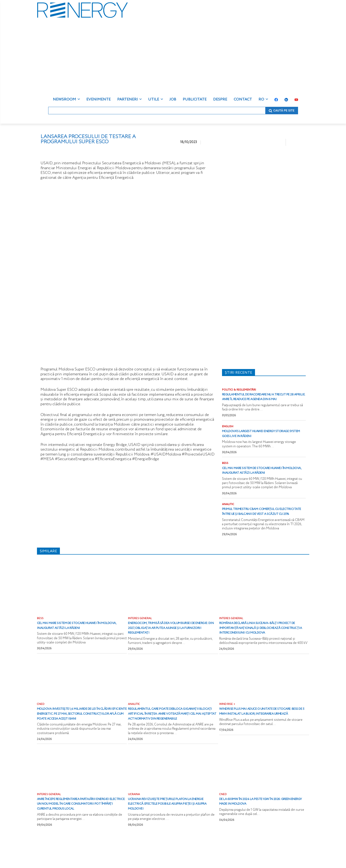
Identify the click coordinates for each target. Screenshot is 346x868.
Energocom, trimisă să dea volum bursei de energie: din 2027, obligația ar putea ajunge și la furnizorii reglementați (173, 644)
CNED (41, 725)
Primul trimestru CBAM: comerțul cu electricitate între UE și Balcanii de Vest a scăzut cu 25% (263, 525)
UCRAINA (134, 820)
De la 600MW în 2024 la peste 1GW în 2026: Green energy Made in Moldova (262, 827)
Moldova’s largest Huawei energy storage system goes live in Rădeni (260, 439)
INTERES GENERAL (140, 634)
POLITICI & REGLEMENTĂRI (240, 390)
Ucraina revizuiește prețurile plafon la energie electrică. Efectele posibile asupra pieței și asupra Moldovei (170, 830)
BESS (225, 469)
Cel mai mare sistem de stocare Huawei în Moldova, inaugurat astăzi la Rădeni (257, 478)
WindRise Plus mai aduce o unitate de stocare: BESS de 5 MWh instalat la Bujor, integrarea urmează (260, 735)
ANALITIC (229, 515)
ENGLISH (228, 432)
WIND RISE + (228, 725)
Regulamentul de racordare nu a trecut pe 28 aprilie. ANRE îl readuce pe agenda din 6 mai (262, 399)
